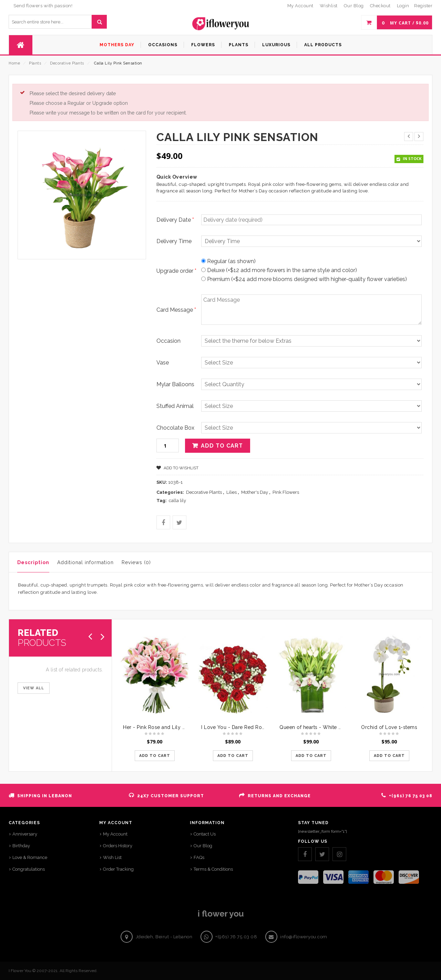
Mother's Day (255, 492)
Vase (163, 363)
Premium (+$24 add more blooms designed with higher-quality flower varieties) (304, 279)
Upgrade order (176, 271)
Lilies (232, 492)
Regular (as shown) (228, 261)
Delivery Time (174, 241)
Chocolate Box (175, 428)
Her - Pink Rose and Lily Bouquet (163, 727)
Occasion (168, 341)
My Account (115, 834)
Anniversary (25, 834)
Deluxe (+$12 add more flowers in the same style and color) (279, 270)
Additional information (85, 562)
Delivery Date (175, 220)
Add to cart (222, 446)
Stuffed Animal (175, 406)
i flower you (221, 914)
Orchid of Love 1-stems (389, 727)
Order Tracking (118, 869)
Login (403, 6)
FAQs (199, 857)
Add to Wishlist (181, 468)
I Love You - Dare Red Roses (236, 727)
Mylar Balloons (175, 384)
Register (423, 6)
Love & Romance (30, 857)
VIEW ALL (34, 688)
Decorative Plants (67, 63)
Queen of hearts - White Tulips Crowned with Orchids (344, 727)
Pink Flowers (286, 492)
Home (14, 63)
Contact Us (205, 834)
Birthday (21, 846)
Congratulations (29, 869)
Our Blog (203, 846)
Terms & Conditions (213, 869)
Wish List (112, 857)
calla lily (177, 501)
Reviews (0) (136, 562)
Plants (35, 63)
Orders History (118, 846)
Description (33, 562)
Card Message (176, 310)
